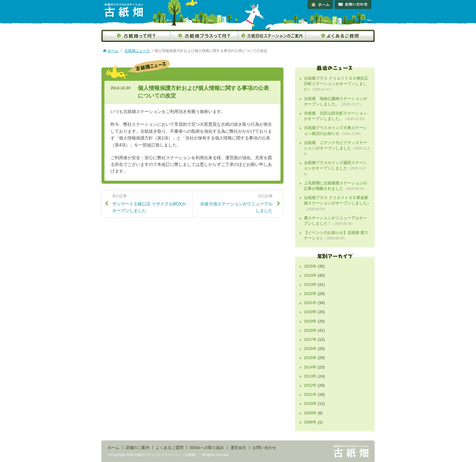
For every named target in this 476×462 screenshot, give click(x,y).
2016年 (310, 349)
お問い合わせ (353, 5)
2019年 (310, 321)
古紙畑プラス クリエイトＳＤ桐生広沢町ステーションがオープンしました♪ (336, 84)
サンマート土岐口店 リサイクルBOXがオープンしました (150, 203)
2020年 (310, 312)
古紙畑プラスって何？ (204, 36)
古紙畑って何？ (136, 36)
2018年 (310, 330)
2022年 (310, 294)
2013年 (310, 376)
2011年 (310, 394)
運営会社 (238, 448)
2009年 (310, 413)
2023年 (310, 284)
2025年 (310, 266)
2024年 (310, 275)
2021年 (310, 303)
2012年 (310, 385)
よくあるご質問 (340, 36)
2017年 (310, 339)
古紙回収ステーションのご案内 (272, 36)
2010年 (310, 404)
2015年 (310, 358)
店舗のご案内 (138, 448)
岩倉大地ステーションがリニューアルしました (235, 203)
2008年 (310, 422)
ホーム (320, 5)
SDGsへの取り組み (207, 448)
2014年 (310, 367)
